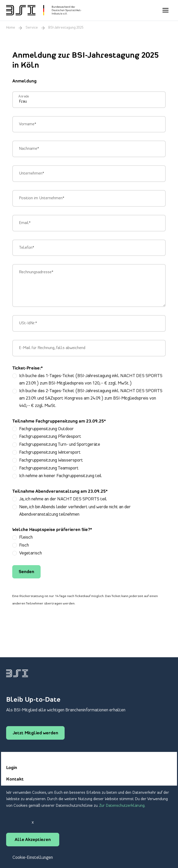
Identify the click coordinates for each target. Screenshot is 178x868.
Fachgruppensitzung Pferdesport (50, 437)
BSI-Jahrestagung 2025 (66, 28)
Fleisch (26, 537)
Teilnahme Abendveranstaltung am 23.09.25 (60, 492)
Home (11, 28)
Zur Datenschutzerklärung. (122, 806)
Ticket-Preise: (27, 368)
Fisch (24, 545)
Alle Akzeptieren (33, 840)
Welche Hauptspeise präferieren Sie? (52, 530)
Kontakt (15, 779)
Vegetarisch (31, 553)
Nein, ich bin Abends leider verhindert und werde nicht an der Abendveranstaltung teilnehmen (75, 511)
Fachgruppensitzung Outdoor (46, 429)
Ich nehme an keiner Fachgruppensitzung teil (60, 476)
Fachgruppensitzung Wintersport (50, 452)
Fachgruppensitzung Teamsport (49, 468)
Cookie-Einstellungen (33, 858)
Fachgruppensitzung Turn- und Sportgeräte (60, 444)
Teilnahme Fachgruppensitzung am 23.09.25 (59, 421)
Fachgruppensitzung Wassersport (51, 460)
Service (32, 28)
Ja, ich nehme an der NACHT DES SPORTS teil (63, 499)
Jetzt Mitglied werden (35, 733)
